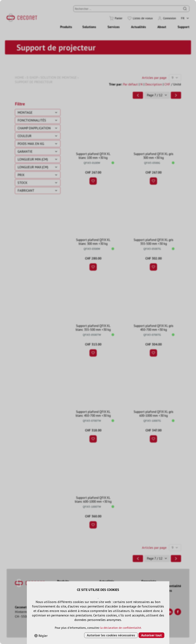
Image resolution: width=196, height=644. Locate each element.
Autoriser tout (151, 635)
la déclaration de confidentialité (121, 628)
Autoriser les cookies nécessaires (111, 635)
